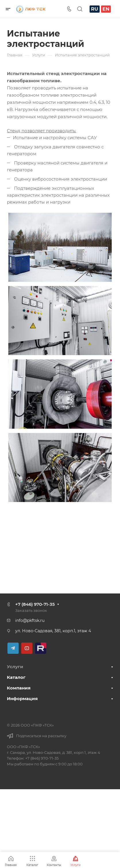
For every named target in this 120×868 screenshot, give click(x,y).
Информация (22, 699)
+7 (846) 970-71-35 (35, 604)
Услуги (15, 667)
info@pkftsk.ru (30, 620)
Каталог (16, 677)
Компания (19, 688)
